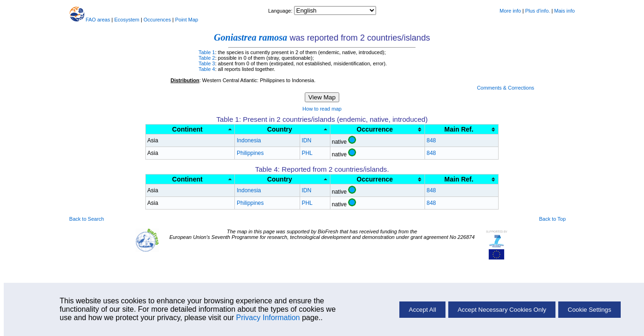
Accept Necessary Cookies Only (502, 310)
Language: (281, 11)
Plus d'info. (538, 11)
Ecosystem (127, 20)
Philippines (250, 153)
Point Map (187, 20)
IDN (306, 140)
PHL (307, 153)
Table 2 (207, 58)
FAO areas (98, 20)
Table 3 (207, 63)
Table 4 (207, 69)
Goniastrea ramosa (250, 37)
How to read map (322, 109)
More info (510, 11)
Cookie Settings (589, 310)
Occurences (157, 20)
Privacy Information (268, 318)
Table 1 (207, 52)
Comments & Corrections (505, 88)
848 (431, 140)
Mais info (564, 11)
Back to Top (552, 219)
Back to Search (87, 219)
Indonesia (249, 140)
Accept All (422, 310)
